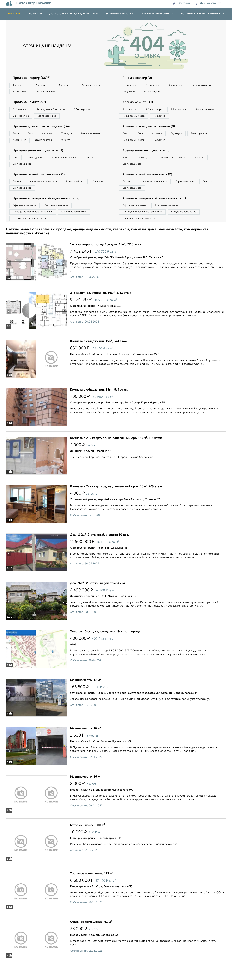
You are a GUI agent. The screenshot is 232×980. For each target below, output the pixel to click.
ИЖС (17, 169)
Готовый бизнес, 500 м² (88, 841)
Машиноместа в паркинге (48, 194)
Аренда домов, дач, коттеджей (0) (151, 136)
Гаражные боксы (83, 194)
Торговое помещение (63, 220)
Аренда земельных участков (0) (149, 162)
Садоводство (39, 169)
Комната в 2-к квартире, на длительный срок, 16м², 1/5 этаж (116, 454)
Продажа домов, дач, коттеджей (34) (44, 129)
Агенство (101, 169)
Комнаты (35, 14)
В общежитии (22, 111)
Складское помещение (80, 227)
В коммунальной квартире (56, 111)
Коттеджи (54, 136)
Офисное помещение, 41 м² (91, 938)
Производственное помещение (32, 234)
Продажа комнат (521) (32, 103)
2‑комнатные (47, 85)
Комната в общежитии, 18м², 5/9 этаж (99, 406)
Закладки (181, 3)
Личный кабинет (208, 3)
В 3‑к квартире (22, 118)
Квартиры (15, 14)
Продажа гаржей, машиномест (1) (42, 187)
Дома (17, 136)
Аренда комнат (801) (141, 103)
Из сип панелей (79, 143)
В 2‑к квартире (90, 111)
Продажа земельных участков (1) (41, 162)
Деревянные (52, 143)
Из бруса (19, 151)
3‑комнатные (73, 85)
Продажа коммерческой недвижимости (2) (49, 212)
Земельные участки (120, 14)
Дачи (34, 136)
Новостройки (53, 92)
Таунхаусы (77, 136)
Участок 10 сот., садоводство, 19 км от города (105, 648)
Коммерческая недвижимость (203, 14)
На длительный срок (135, 92)
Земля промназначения (71, 169)
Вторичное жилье (24, 92)
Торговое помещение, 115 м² (92, 890)
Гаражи (18, 194)
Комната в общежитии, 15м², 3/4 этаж (99, 357)
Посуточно (164, 92)
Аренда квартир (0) (139, 78)
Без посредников (82, 92)
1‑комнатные (21, 85)
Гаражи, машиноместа (157, 14)
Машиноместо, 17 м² (86, 696)
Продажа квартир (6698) (34, 78)
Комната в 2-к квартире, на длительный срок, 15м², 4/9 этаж (116, 503)
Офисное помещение (26, 220)
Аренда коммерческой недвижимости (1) (158, 212)
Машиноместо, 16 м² (86, 745)
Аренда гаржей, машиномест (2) (150, 187)
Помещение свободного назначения (35, 227)
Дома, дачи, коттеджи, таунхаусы (74, 14)
